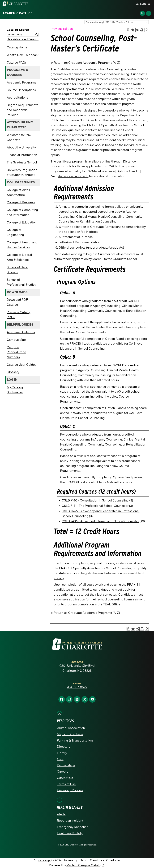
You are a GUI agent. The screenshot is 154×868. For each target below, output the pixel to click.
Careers (63, 772)
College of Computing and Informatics (22, 212)
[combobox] (117, 22)
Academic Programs (21, 82)
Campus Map (16, 340)
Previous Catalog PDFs (19, 315)
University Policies (70, 790)
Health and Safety (70, 833)
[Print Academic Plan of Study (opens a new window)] (128, 30)
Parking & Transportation (75, 740)
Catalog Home (17, 47)
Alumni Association (71, 728)
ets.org (59, 578)
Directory (64, 747)
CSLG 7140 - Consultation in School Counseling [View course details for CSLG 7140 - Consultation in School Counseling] (95, 500)
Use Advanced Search (23, 39)
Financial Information (22, 155)
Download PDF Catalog (17, 302)
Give (60, 759)
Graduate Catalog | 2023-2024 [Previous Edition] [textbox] (109, 22)
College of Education (22, 222)
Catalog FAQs (17, 63)
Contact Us (65, 778)
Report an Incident (70, 821)
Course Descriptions (21, 90)
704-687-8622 (77, 687)
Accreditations (17, 98)
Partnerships (66, 765)
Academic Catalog (18, 13)
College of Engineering (15, 232)
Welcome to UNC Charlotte (19, 137)
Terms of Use (66, 784)
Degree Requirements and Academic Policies (22, 110)
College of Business (21, 202)
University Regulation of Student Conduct (22, 172)
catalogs (44, 860)
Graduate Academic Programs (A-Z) (94, 63)
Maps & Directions (70, 734)
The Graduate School (22, 162)
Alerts (61, 814)
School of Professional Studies (21, 282)
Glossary (13, 372)
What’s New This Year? (23, 55)
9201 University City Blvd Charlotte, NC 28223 (77, 668)
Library (62, 753)
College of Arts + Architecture (19, 192)
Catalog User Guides (22, 365)
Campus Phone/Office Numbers (16, 352)
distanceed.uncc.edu (73, 176)
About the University (21, 147)
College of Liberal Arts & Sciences (19, 257)
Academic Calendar (21, 332)
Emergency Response (73, 827)
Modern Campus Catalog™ (85, 865)
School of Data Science (17, 270)
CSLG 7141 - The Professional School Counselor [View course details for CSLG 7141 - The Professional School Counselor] (95, 506)
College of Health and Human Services (22, 245)
